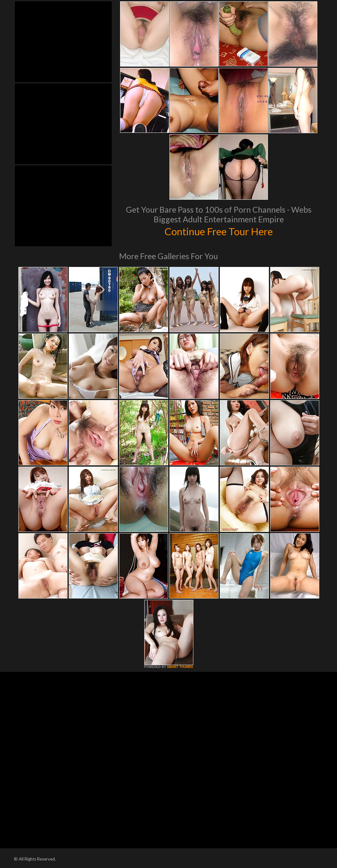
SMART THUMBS (180, 667)
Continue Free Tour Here (219, 231)
